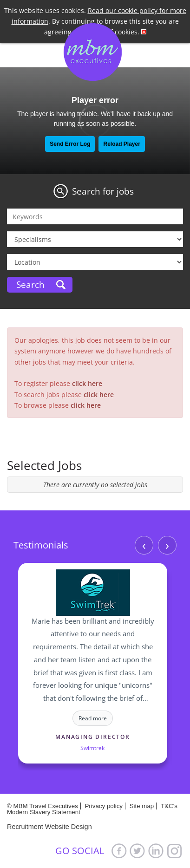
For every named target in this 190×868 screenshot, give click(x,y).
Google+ (175, 851)
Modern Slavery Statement (44, 812)
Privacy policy (103, 806)
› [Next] (167, 545)
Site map (142, 806)
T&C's (169, 806)
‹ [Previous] (144, 545)
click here (87, 383)
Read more (93, 718)
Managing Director (93, 737)
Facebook (119, 851)
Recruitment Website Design (49, 827)
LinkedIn (156, 851)
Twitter (138, 851)
